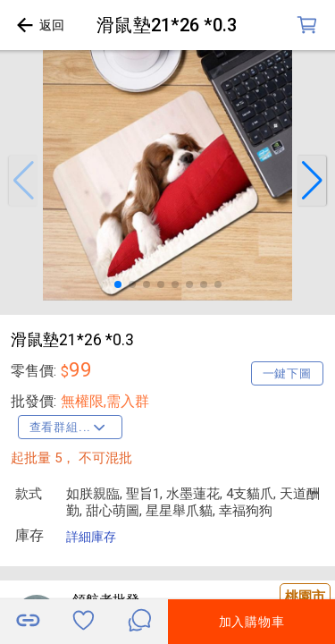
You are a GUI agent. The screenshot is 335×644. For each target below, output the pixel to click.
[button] (23, 181)
